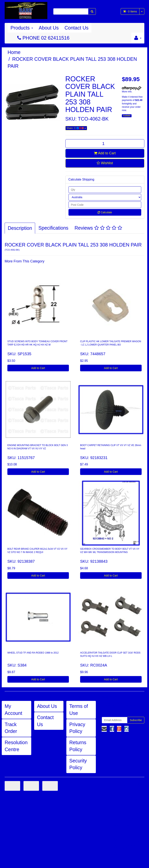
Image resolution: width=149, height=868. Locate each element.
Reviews (98, 228)
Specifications (53, 228)
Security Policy (78, 764)
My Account (13, 710)
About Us (49, 28)
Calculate (105, 212)
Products (22, 28)
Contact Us (76, 28)
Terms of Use (79, 710)
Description (20, 228)
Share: (76, 128)
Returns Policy (78, 746)
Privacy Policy (77, 728)
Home (14, 52)
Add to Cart (105, 153)
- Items (130, 11)
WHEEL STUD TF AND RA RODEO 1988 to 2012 (33, 653)
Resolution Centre (16, 746)
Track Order (11, 728)
